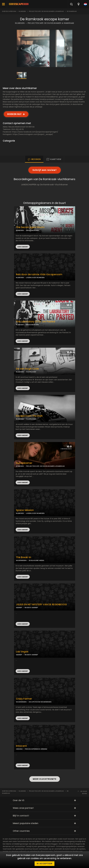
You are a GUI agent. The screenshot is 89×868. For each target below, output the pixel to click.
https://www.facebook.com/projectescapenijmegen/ (35, 132)
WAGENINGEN (21, 560)
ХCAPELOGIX (31, 372)
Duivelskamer (24, 463)
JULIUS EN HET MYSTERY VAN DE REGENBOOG (41, 605)
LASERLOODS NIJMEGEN (35, 277)
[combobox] (78, 4)
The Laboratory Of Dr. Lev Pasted (36, 322)
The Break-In (24, 557)
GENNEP (19, 608)
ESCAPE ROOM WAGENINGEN (40, 702)
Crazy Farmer (24, 699)
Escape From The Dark (29, 416)
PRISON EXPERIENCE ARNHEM (36, 749)
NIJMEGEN (20, 23)
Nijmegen (22, 11)
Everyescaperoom (9, 11)
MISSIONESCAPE (32, 230)
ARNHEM (19, 749)
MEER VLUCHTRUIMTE (45, 779)
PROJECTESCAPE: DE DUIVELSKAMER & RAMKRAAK (51, 23)
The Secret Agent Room (30, 227)
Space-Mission (25, 510)
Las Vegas (22, 652)
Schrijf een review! (45, 170)
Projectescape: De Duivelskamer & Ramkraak (46, 11)
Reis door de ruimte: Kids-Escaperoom (39, 274)
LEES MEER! (23, 294)
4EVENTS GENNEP (31, 608)
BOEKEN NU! (14, 114)
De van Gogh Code (27, 369)
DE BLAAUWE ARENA (37, 560)
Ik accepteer (44, 864)
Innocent (21, 746)
